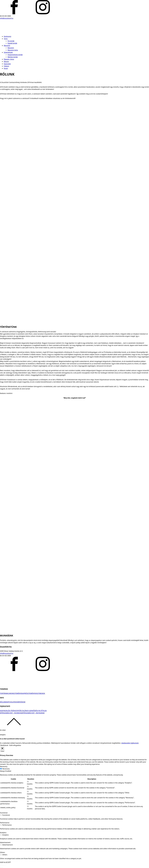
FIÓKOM (22, 702)
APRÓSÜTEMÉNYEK (30, 693)
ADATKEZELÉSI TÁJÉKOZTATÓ (10, 711)
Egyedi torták (12, 43)
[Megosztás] (2, 865)
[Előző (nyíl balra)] (1, 867)
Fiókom (6, 66)
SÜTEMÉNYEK (18, 693)
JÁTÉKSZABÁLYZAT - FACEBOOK (11, 713)
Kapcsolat (7, 64)
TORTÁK (3, 693)
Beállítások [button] (4, 745)
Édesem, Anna (9, 59)
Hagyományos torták (15, 55)
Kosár (6, 68)
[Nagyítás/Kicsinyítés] (5, 865)
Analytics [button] (3, 833)
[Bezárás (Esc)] (1, 865)
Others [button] (2, 852)
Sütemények (8, 52)
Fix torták (11, 41)
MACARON (9, 693)
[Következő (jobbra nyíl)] (2, 867)
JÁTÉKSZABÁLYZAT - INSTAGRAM (33, 713)
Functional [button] (4, 813)
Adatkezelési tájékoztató (130, 743)
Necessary (6, 769)
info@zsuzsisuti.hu (7, 18)
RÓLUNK (3, 702)
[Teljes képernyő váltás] (4, 865)
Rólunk (6, 62)
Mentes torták (13, 57)
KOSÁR (17, 702)
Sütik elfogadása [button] (15, 745)
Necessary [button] (4, 766)
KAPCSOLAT (10, 702)
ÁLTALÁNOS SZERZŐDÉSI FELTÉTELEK (33, 711)
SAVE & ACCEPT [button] (5, 862)
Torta (6, 39)
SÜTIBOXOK (41, 693)
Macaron (7, 46)
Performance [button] (5, 823)
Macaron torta (13, 50)
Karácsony (7, 36)
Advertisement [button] (5, 842)
